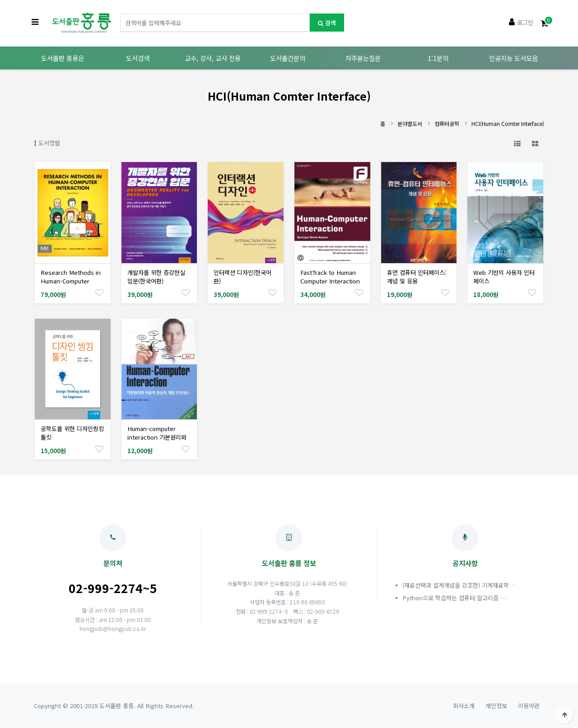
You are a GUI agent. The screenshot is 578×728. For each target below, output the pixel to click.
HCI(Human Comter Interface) (508, 123)
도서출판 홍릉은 (63, 58)
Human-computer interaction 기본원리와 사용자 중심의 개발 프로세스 (157, 441)
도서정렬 (47, 143)
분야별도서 (410, 123)
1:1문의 (438, 58)
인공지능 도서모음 (513, 58)
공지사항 (465, 546)
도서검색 (138, 58)
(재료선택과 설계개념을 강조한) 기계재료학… (459, 585)
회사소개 (464, 706)
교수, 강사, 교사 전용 (213, 58)
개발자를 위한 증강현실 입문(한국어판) (156, 277)
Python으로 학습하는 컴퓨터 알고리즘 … (454, 598)
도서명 (120, 14)
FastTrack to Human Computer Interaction (330, 277)
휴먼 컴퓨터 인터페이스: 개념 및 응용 (417, 277)
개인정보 (496, 706)
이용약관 (529, 706)
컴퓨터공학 (447, 123)
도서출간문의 (288, 58)
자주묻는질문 (363, 58)
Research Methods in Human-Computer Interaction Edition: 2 (71, 281)
